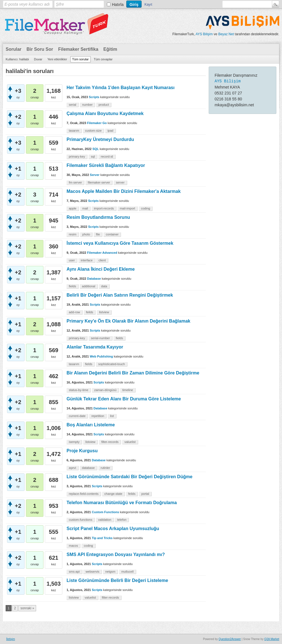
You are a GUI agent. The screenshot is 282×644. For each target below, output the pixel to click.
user (72, 260)
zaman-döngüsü (105, 390)
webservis (92, 572)
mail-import (127, 208)
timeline (128, 390)
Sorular (14, 49)
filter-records (110, 442)
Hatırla (118, 5)
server (120, 182)
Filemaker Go (97, 123)
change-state (113, 494)
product (104, 105)
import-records (104, 208)
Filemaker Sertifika (78, 49)
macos (73, 546)
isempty (74, 442)
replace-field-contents (84, 494)
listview (104, 312)
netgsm (110, 572)
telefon (122, 520)
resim (73, 234)
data (104, 286)
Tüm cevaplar (103, 59)
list (112, 416)
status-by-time (79, 390)
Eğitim (110, 49)
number (87, 105)
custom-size (93, 131)
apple (73, 208)
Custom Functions (105, 512)
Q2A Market (272, 639)
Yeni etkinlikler (57, 59)
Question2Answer (230, 639)
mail (85, 208)
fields (72, 286)
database (88, 468)
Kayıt (148, 5)
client (102, 260)
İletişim (11, 639)
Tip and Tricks (102, 538)
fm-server (75, 182)
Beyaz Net (226, 34)
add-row (74, 312)
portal (145, 494)
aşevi (72, 468)
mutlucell (127, 572)
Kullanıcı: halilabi (17, 59)
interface (87, 260)
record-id (107, 156)
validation (105, 520)
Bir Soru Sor (40, 49)
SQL (96, 149)
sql (93, 156)
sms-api (74, 572)
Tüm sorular (81, 59)
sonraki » (27, 608)
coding (146, 208)
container (112, 234)
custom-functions (81, 520)
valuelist (130, 442)
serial (72, 105)
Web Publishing (101, 356)
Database (94, 279)
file (98, 234)
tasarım (74, 131)
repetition (98, 416)
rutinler (105, 468)
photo (86, 234)
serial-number (100, 338)
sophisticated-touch (112, 364)
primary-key (77, 156)
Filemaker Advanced (102, 253)
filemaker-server (99, 182)
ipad (110, 131)
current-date (77, 416)
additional (89, 286)
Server (95, 175)
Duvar (38, 59)
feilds (90, 312)
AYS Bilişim (204, 34)
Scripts (94, 97)
